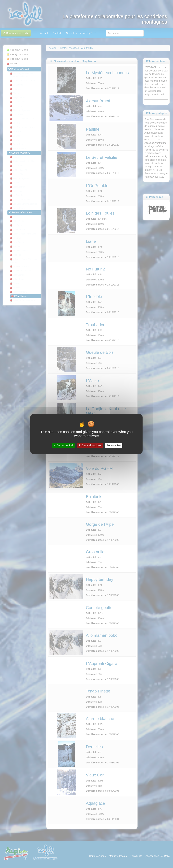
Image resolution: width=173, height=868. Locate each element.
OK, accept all (63, 445)
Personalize (114, 445)
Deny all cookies (90, 445)
